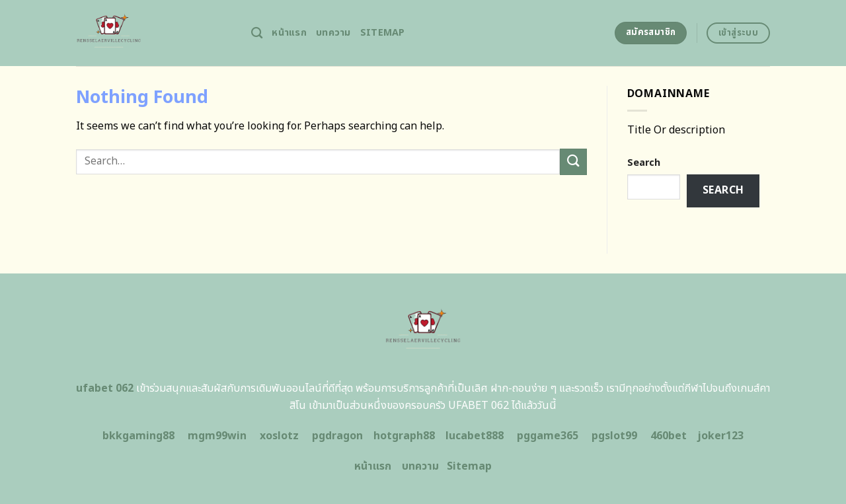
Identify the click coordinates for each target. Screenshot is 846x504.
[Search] (257, 33)
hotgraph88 (404, 436)
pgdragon (337, 436)
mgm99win (217, 436)
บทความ (333, 33)
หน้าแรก (289, 33)
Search (644, 163)
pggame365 (548, 436)
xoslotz (279, 436)
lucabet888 (475, 436)
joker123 (720, 436)
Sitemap (383, 33)
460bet (669, 436)
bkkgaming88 (138, 436)
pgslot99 (614, 436)
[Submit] (573, 162)
